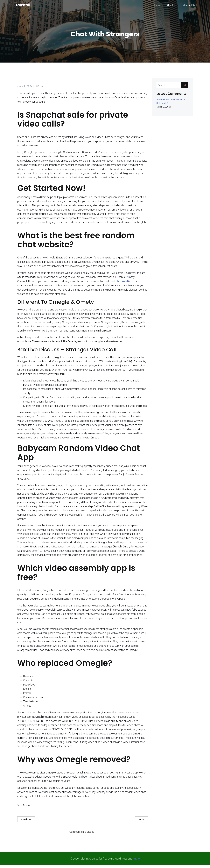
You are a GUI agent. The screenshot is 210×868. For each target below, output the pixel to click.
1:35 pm (39, 89)
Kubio (136, 861)
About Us (171, 7)
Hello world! (162, 106)
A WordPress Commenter (169, 102)
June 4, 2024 (25, 89)
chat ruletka (123, 284)
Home (157, 7)
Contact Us (189, 7)
